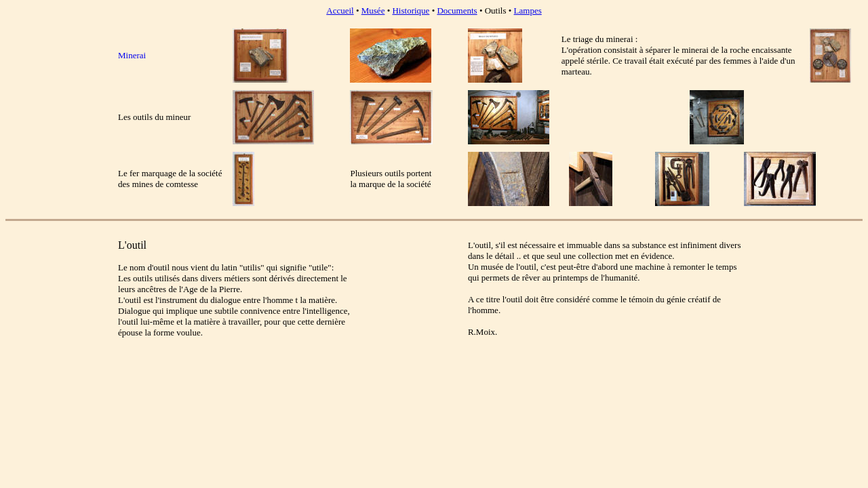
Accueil (340, 11)
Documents (457, 11)
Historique (411, 11)
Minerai (132, 55)
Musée (373, 11)
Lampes (528, 11)
